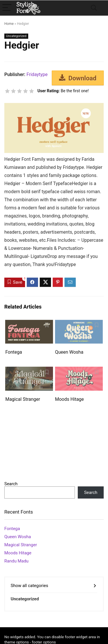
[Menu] (7, 8)
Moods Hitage (69, 399)
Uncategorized (16, 36)
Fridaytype (37, 74)
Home (9, 24)
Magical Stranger (23, 399)
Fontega (14, 352)
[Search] (94, 8)
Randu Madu (16, 561)
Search (11, 484)
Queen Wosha (69, 352)
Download (78, 78)
